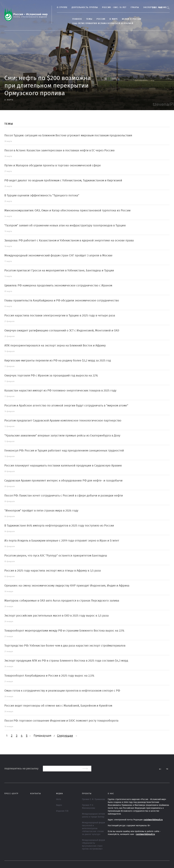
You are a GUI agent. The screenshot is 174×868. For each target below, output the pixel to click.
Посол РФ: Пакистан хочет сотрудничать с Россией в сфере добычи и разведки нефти (64, 496)
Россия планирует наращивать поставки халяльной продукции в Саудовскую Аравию (63, 466)
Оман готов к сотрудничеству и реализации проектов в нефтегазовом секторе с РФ (62, 691)
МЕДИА (60, 794)
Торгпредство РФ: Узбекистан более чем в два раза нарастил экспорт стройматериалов (65, 646)
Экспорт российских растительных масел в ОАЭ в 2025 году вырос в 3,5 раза (57, 616)
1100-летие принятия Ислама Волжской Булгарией (103, 23)
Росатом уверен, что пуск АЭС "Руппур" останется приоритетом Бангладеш (56, 556)
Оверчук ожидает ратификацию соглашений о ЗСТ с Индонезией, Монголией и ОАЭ (62, 331)
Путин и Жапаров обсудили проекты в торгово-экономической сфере (53, 165)
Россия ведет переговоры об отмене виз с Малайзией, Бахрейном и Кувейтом (58, 706)
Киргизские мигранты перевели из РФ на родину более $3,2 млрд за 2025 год (58, 361)
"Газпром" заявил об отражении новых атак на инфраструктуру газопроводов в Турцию (65, 226)
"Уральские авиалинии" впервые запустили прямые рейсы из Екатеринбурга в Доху (62, 436)
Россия (101, 19)
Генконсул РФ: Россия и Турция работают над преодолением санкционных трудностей (64, 451)
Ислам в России (132, 19)
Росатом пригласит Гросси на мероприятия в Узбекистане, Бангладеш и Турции (59, 271)
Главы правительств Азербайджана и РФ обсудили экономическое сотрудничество (62, 301)
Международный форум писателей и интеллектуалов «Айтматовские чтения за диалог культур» (93, 829)
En (154, 8)
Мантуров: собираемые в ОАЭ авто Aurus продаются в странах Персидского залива (62, 601)
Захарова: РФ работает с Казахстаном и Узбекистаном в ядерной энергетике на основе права (69, 241)
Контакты (36, 794)
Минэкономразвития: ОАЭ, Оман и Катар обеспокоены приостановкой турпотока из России (67, 211)
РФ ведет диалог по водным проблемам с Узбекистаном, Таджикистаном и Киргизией (63, 181)
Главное (77, 19)
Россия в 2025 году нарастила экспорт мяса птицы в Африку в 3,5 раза (53, 571)
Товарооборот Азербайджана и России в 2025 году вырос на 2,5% (49, 676)
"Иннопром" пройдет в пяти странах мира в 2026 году (41, 511)
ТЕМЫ (89, 19)
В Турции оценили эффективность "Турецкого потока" (42, 196)
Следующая (65, 736)
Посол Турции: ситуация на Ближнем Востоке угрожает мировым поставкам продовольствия (68, 135)
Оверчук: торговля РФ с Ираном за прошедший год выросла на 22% (51, 376)
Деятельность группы (85, 7)
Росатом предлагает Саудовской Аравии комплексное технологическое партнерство (63, 421)
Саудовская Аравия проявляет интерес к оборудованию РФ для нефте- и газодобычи (63, 481)
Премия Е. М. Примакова (94, 799)
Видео (59, 805)
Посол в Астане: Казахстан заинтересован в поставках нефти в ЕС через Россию (60, 150)
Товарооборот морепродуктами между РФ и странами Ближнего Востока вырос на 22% (64, 631)
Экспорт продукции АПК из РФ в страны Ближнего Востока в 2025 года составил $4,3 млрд (66, 661)
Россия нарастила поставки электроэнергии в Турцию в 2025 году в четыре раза (60, 316)
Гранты (135, 7)
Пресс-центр (11, 794)
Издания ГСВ (62, 811)
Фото (59, 799)
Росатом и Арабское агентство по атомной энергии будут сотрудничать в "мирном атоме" (66, 406)
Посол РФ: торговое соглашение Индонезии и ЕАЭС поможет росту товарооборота (61, 721)
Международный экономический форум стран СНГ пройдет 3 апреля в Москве (58, 256)
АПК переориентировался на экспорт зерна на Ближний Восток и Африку (55, 346)
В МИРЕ (114, 19)
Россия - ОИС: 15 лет (114, 7)
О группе (62, 7)
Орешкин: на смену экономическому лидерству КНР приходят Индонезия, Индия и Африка (67, 586)
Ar (161, 8)
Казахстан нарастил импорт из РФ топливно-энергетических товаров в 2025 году (60, 391)
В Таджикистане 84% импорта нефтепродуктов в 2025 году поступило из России (59, 526)
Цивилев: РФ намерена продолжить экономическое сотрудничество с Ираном (58, 286)
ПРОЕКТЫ (87, 794)
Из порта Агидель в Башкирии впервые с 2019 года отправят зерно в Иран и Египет (62, 541)
